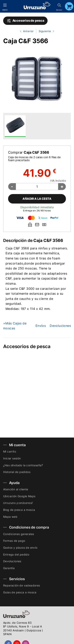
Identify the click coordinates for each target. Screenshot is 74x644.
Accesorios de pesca (25, 21)
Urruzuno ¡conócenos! (18, 503)
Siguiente (46, 31)
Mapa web (10, 517)
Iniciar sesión (12, 458)
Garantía (9, 568)
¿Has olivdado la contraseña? (23, 465)
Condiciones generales (19, 534)
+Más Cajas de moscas (15, 326)
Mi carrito (10, 451)
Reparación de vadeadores (22, 585)
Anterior (25, 31)
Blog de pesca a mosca (19, 510)
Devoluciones (60, 326)
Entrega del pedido (16, 554)
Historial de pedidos (17, 472)
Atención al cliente (16, 489)
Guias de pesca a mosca (20, 592)
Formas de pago (14, 541)
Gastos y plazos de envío (20, 548)
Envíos (41, 326)
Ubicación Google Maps (19, 496)
